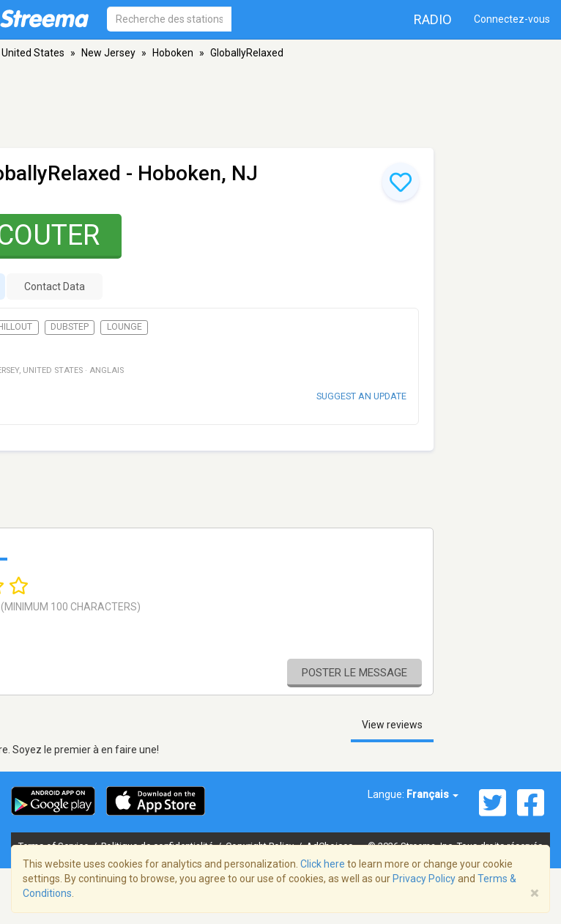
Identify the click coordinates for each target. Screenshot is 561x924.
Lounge (125, 327)
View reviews (392, 725)
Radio (433, 19)
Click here (323, 864)
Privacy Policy (424, 879)
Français (432, 794)
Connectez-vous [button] (512, 19)
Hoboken (173, 53)
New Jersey (108, 53)
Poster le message (354, 673)
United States (33, 53)
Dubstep (70, 327)
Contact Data (55, 287)
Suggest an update (361, 396)
